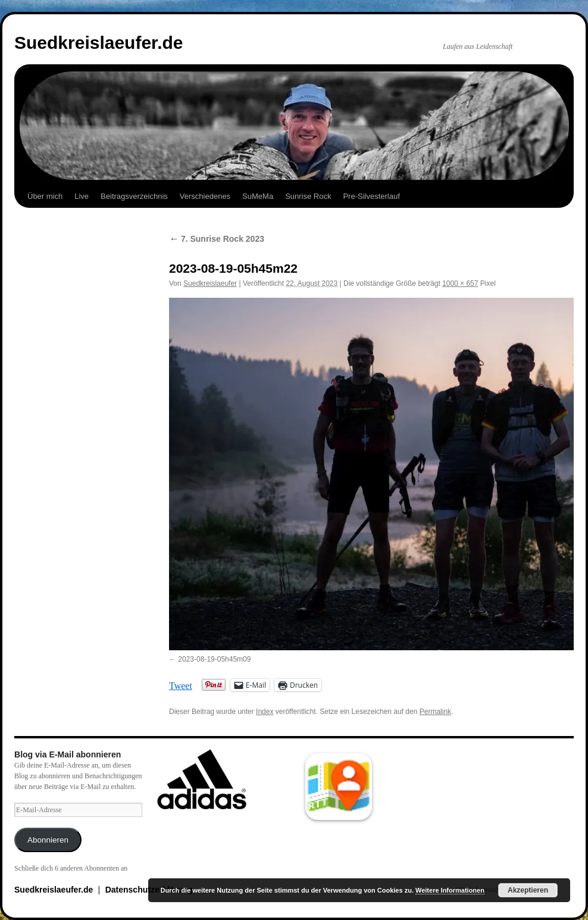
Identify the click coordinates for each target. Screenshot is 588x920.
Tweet (181, 685)
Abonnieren (48, 840)
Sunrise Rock (308, 196)
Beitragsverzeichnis (134, 196)
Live (82, 196)
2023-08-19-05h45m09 (214, 659)
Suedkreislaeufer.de (98, 43)
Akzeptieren (528, 890)
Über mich (45, 196)
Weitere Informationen (450, 890)
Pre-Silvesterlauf (371, 196)
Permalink (435, 712)
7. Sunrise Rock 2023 (217, 239)
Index (265, 712)
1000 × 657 (460, 283)
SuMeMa (258, 196)
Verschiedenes (205, 196)
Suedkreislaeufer (210, 283)
